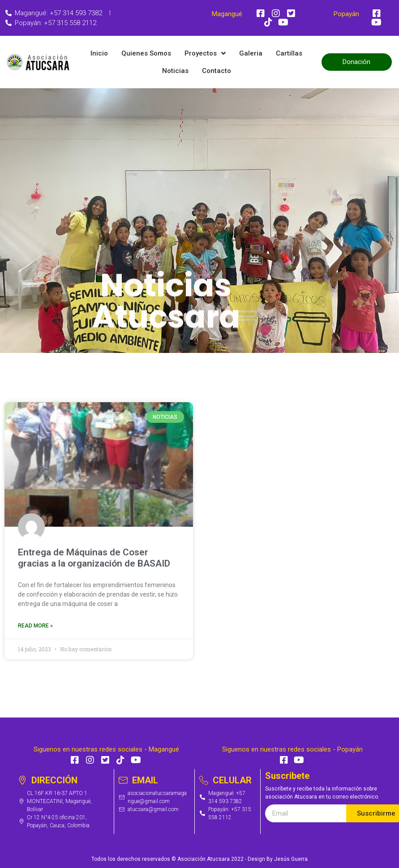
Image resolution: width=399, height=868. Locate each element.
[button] (357, 62)
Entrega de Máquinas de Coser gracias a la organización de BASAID (94, 558)
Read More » (35, 626)
